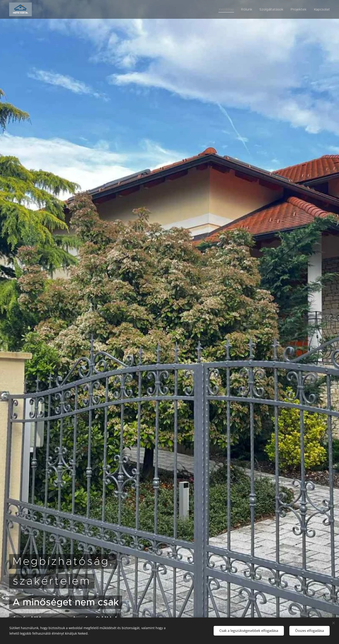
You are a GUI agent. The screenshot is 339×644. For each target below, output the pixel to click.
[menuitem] (226, 9)
